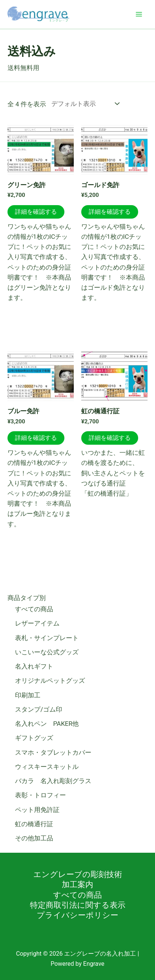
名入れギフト (34, 666)
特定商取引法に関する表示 (78, 905)
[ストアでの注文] (84, 104)
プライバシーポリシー (77, 915)
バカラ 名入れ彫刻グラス (53, 781)
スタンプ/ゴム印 (39, 709)
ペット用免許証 (37, 810)
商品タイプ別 (27, 598)
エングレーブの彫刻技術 (78, 874)
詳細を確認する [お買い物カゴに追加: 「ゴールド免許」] (110, 212)
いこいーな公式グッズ (47, 652)
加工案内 (77, 885)
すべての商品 (34, 609)
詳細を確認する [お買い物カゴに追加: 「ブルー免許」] (36, 438)
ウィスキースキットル (47, 767)
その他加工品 (34, 838)
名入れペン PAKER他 (47, 724)
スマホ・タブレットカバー (53, 752)
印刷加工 (28, 695)
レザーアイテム (37, 623)
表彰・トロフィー (40, 795)
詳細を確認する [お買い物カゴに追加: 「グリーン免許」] (36, 212)
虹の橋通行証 (34, 824)
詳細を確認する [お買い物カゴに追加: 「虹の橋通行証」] (110, 438)
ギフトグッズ (34, 738)
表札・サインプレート (47, 638)
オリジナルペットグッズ (50, 681)
